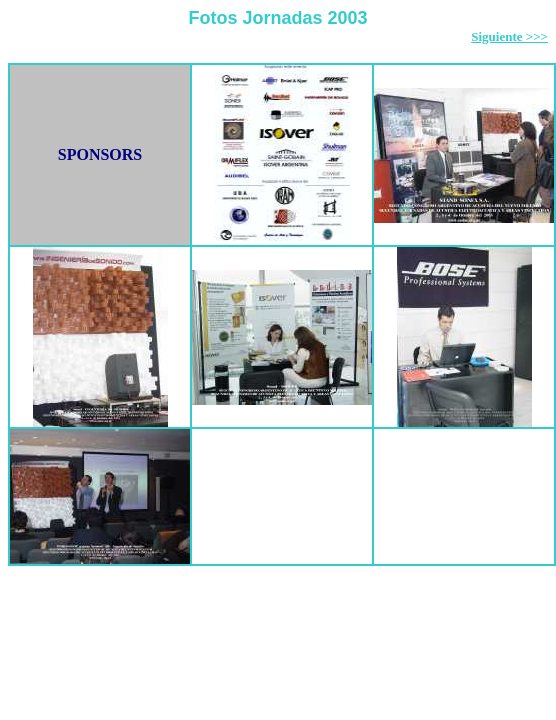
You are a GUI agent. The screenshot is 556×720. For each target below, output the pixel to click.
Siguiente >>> (509, 36)
